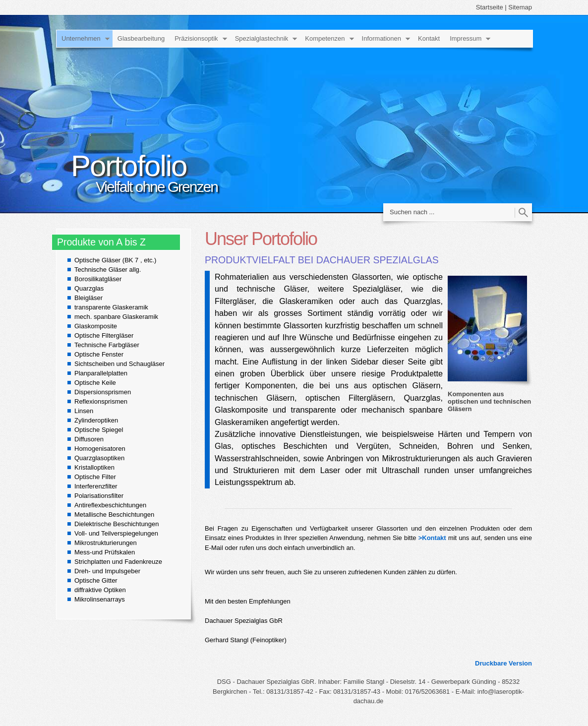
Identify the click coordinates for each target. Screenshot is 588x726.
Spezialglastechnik (262, 38)
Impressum (466, 38)
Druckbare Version (503, 663)
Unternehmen (81, 38)
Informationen (382, 38)
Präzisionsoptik (196, 38)
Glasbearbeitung (141, 38)
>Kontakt (432, 538)
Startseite (490, 7)
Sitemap (520, 7)
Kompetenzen (325, 38)
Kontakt (429, 38)
